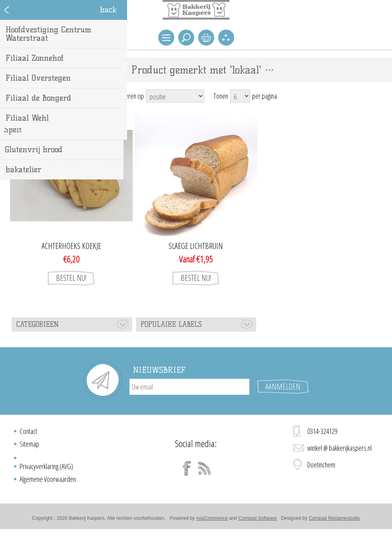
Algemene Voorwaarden (48, 479)
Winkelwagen (206, 38)
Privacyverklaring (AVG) (46, 466)
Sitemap (29, 444)
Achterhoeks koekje (71, 246)
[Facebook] (187, 468)
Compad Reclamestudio (334, 518)
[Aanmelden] (189, 387)
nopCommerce (212, 518)
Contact (28, 431)
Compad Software (258, 518)
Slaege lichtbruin (196, 246)
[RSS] (205, 468)
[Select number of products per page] (240, 96)
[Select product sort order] (175, 96)
